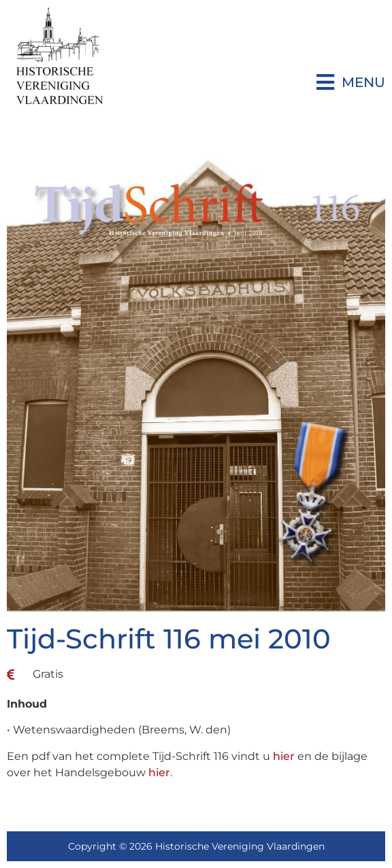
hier (284, 756)
